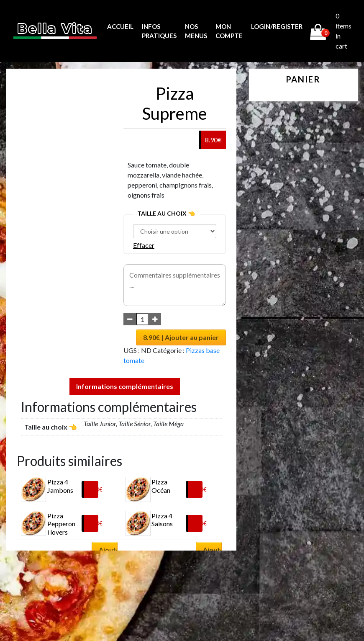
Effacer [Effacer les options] (144, 245)
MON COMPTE (229, 31)
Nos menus (196, 31)
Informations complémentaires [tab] (125, 386)
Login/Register (277, 26)
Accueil (120, 26)
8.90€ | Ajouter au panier (181, 337)
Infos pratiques (159, 31)
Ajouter (108, 550)
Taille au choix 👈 (166, 213)
